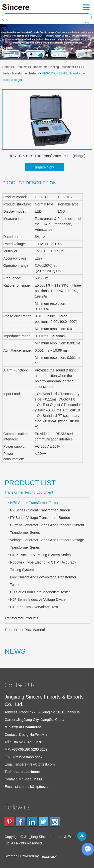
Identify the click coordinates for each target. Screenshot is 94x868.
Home (6, 67)
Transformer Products (21, 618)
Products (21, 67)
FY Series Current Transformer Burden (40, 510)
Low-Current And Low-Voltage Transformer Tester (43, 581)
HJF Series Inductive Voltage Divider (38, 600)
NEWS (15, 651)
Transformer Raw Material (25, 630)
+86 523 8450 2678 (27, 742)
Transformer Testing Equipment (53, 67)
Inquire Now (45, 167)
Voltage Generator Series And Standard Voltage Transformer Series (47, 544)
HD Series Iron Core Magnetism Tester (40, 592)
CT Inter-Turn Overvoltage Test (34, 607)
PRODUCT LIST (30, 483)
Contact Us (20, 685)
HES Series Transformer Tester (34, 503)
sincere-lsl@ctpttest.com (34, 787)
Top (82, 836)
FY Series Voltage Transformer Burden (40, 518)
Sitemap (11, 856)
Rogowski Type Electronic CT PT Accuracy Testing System (43, 566)
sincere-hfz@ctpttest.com (35, 764)
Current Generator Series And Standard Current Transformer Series (47, 529)
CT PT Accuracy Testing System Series (40, 555)
